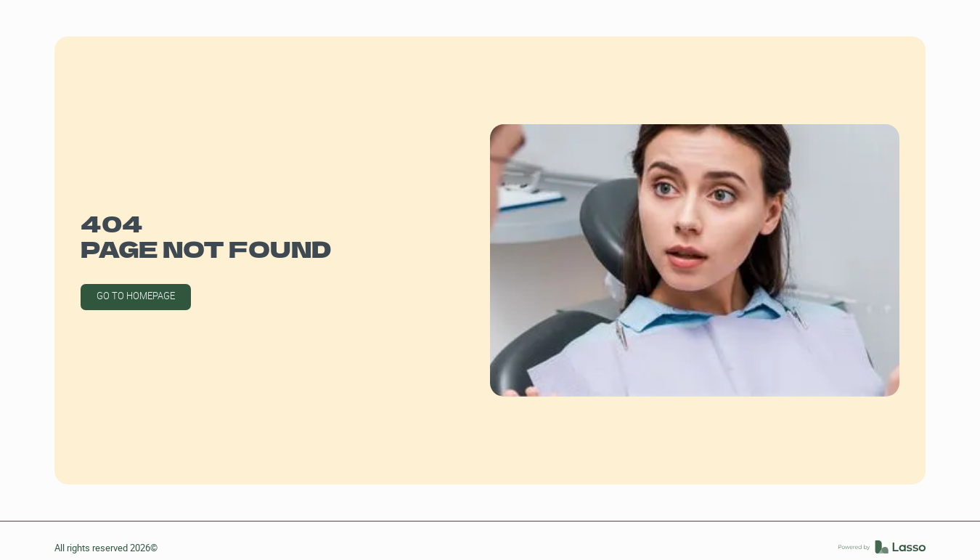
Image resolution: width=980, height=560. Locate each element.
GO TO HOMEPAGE (136, 296)
